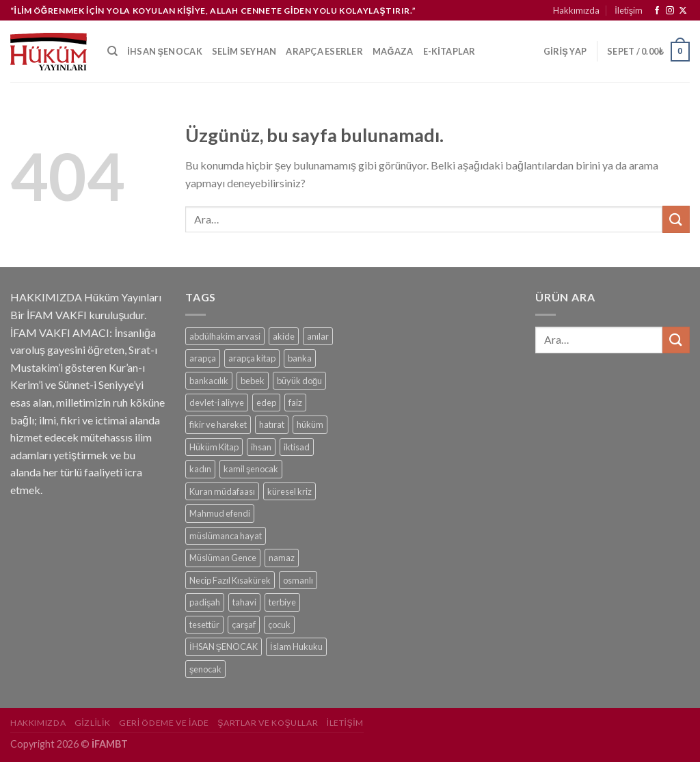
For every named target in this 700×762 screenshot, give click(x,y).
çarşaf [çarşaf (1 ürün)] (244, 625)
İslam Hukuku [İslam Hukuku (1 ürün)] (296, 647)
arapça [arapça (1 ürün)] (203, 358)
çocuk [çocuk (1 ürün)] (279, 625)
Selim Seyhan (244, 51)
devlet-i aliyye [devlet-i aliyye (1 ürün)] (217, 403)
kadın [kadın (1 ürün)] (200, 469)
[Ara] (112, 51)
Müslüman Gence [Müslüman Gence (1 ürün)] (223, 558)
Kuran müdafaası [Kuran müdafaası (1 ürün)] (222, 491)
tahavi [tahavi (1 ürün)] (244, 602)
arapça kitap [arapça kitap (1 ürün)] (252, 358)
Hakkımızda (576, 10)
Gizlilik (93, 723)
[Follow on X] (683, 11)
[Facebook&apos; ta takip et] (657, 11)
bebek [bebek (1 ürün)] (253, 381)
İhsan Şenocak (164, 51)
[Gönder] (676, 219)
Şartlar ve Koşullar (268, 723)
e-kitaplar (449, 51)
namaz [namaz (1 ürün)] (282, 558)
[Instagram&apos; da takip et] (670, 11)
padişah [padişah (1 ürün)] (205, 602)
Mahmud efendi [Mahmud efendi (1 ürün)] (220, 513)
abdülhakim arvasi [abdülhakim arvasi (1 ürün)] (225, 336)
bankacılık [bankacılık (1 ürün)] (209, 381)
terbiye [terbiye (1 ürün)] (282, 602)
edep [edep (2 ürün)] (266, 403)
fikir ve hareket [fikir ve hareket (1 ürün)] (218, 424)
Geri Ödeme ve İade (164, 723)
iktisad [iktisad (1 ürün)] (297, 447)
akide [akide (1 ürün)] (284, 336)
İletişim (629, 10)
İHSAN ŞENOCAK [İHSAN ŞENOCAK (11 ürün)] (224, 647)
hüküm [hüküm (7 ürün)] (310, 424)
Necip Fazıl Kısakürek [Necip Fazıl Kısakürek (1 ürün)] (230, 580)
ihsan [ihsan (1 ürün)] (261, 447)
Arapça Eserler (324, 51)
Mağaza (393, 51)
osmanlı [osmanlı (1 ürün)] (298, 580)
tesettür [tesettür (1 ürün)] (204, 625)
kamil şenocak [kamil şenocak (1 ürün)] (251, 469)
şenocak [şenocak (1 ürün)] (205, 669)
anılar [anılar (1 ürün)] (318, 336)
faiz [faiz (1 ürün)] (295, 403)
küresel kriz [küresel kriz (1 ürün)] (290, 491)
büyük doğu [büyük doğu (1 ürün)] (299, 381)
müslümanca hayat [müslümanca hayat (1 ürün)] (226, 536)
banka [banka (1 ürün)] (300, 358)
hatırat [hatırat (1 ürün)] (272, 424)
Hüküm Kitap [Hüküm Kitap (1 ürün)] (214, 447)
